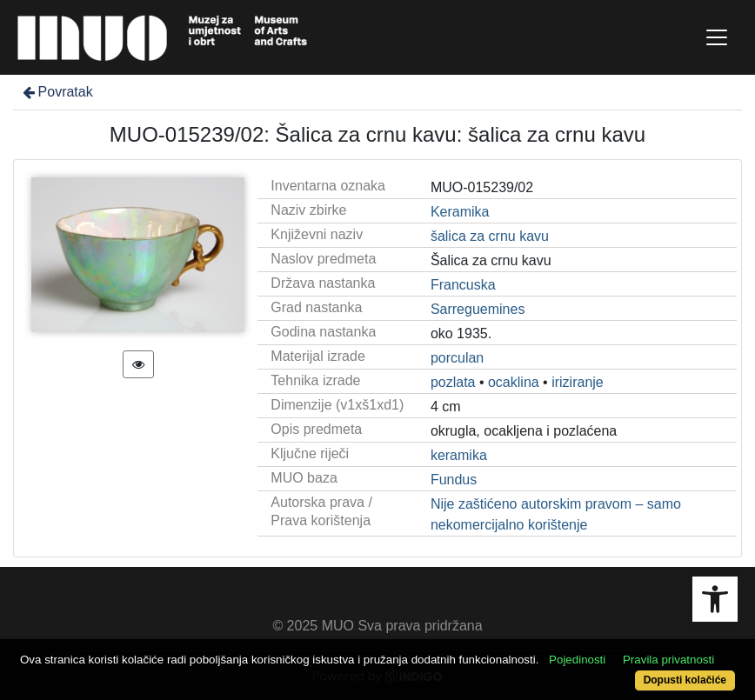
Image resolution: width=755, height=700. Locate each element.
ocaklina (514, 382)
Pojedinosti (577, 660)
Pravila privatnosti (668, 660)
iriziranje (578, 382)
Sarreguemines (478, 309)
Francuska (463, 285)
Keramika (460, 212)
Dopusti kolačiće (685, 680)
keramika (459, 455)
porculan (457, 358)
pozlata (453, 382)
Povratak (57, 92)
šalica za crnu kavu (490, 236)
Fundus (454, 480)
